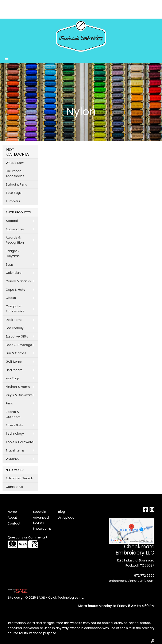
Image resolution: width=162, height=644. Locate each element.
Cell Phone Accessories (15, 174)
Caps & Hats (15, 290)
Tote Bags (14, 193)
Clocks (11, 298)
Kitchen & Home (18, 387)
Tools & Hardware (19, 442)
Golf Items (14, 362)
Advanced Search (19, 478)
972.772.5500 (144, 576)
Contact (14, 523)
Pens (9, 403)
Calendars (14, 273)
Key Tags (13, 378)
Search (104, 5)
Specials (39, 512)
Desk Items (14, 320)
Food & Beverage (19, 345)
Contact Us (14, 487)
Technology (15, 434)
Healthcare (14, 370)
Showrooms (35, 14)
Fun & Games (16, 353)
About (22, 5)
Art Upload (13, 14)
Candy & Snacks (18, 281)
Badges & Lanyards (13, 254)
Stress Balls (14, 425)
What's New (15, 163)
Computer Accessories (15, 309)
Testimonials (47, 5)
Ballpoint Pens (16, 184)
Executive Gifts (17, 336)
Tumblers (13, 201)
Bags (10, 264)
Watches (13, 459)
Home (9, 5)
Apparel (12, 221)
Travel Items (15, 450)
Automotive (15, 229)
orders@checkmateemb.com (132, 581)
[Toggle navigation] (7, 58)
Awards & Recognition (15, 240)
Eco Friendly (15, 328)
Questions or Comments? (27, 537)
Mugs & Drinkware (19, 395)
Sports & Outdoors (13, 414)
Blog (64, 5)
